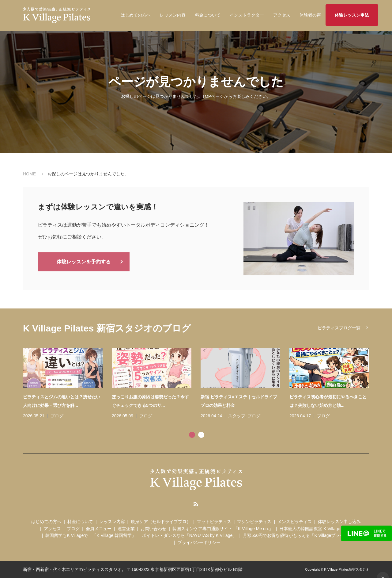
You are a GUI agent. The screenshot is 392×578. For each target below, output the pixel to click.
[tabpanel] (201, 384)
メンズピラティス (295, 522)
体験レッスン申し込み (339, 522)
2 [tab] (201, 435)
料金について (208, 15)
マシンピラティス (254, 522)
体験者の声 (310, 15)
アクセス (282, 15)
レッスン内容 (173, 15)
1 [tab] (192, 435)
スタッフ (237, 416)
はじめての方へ (136, 15)
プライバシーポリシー (199, 542)
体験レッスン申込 (352, 15)
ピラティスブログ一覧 (339, 328)
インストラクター (247, 15)
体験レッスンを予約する (84, 261)
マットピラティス (214, 522)
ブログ (57, 416)
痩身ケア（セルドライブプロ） (161, 522)
